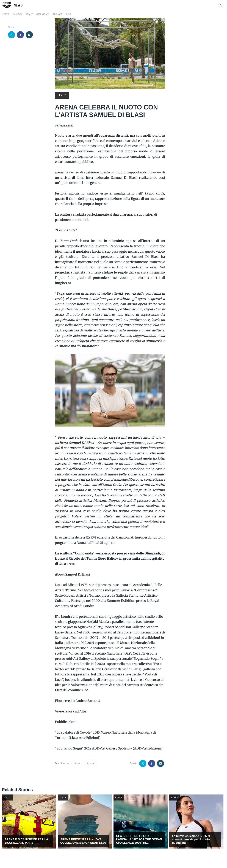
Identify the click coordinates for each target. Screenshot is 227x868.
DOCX (91, 763)
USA (69, 14)
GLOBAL (18, 14)
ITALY (30, 14)
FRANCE (58, 14)
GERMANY (43, 14)
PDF (77, 763)
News (5, 14)
